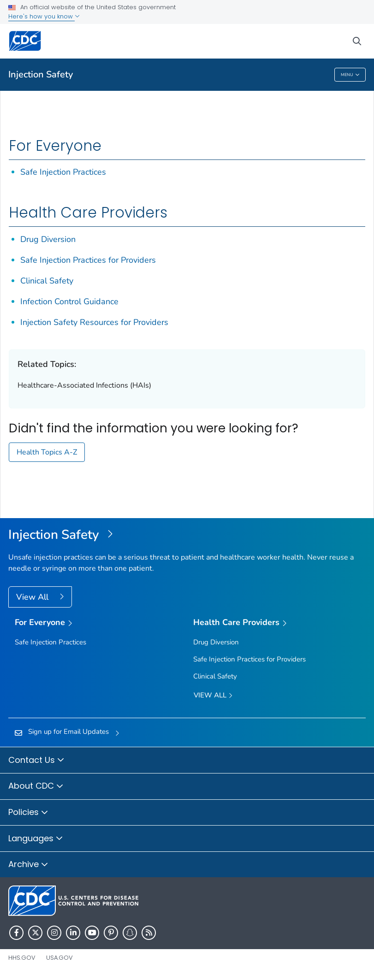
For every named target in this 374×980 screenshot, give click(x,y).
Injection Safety (41, 74)
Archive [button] (28, 865)
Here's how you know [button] (44, 16)
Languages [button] (36, 839)
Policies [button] (28, 813)
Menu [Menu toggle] (350, 75)
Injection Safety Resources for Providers (94, 322)
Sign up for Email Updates (68, 732)
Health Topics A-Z (47, 452)
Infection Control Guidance (69, 301)
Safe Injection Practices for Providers (88, 260)
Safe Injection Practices (63, 172)
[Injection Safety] (187, 535)
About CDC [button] (36, 786)
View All (33, 597)
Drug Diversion (48, 239)
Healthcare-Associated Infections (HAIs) (84, 385)
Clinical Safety (47, 281)
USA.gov (59, 958)
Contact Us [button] (36, 761)
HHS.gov (22, 958)
